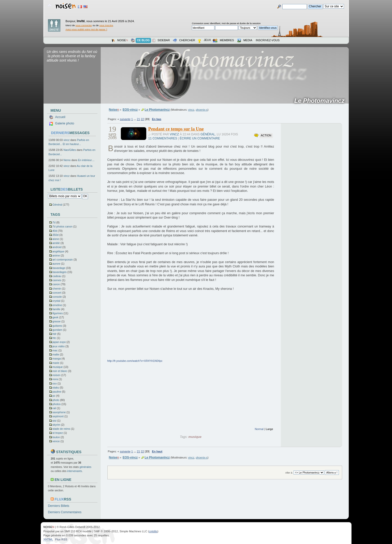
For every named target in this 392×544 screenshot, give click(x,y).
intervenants (75, 471)
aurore (56, 264)
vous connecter (84, 25)
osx (55, 383)
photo (56, 400)
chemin (57, 289)
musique (57, 367)
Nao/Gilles (70, 150)
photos (56, 404)
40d (55, 231)
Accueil (60, 117)
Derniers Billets (59, 506)
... (135, 119)
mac (55, 350)
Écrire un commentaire (200, 138)
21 (138, 119)
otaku (56, 388)
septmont (58, 416)
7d (54, 222)
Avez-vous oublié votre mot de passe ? (86, 29)
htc (54, 338)
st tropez (58, 433)
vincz (66, 140)
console (57, 297)
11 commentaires (163, 138)
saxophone (59, 412)
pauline (57, 392)
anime (56, 255)
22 (142, 119)
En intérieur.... (86, 160)
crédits (153, 531)
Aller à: (289, 473)
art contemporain (63, 260)
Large (269, 429)
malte (56, 354)
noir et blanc (60, 371)
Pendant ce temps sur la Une (176, 129)
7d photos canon (62, 226)
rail (54, 408)
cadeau (57, 276)
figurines (57, 313)
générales (86, 467)
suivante (125, 119)
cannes (57, 280)
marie (56, 363)
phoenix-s (202, 110)
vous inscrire (106, 25)
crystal (56, 301)
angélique (58, 251)
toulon (56, 437)
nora (55, 379)
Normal (259, 429)
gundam (57, 330)
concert (57, 293)
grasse (56, 321)
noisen (56, 375)
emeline (57, 305)
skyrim (56, 425)
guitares (57, 326)
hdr (54, 334)
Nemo (67, 160)
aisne (56, 239)
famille (56, 309)
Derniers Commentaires (65, 512)
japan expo (59, 342)
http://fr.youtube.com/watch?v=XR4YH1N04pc (135, 361)
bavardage (59, 268)
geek (55, 317)
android (57, 247)
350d (55, 235)
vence (56, 441)
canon (56, 284)
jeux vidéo (59, 346)
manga (56, 359)
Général (57, 205)
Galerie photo (65, 123)
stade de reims (61, 429)
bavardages (59, 272)
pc (54, 396)
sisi (54, 421)
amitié (56, 243)
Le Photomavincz (321, 101)
